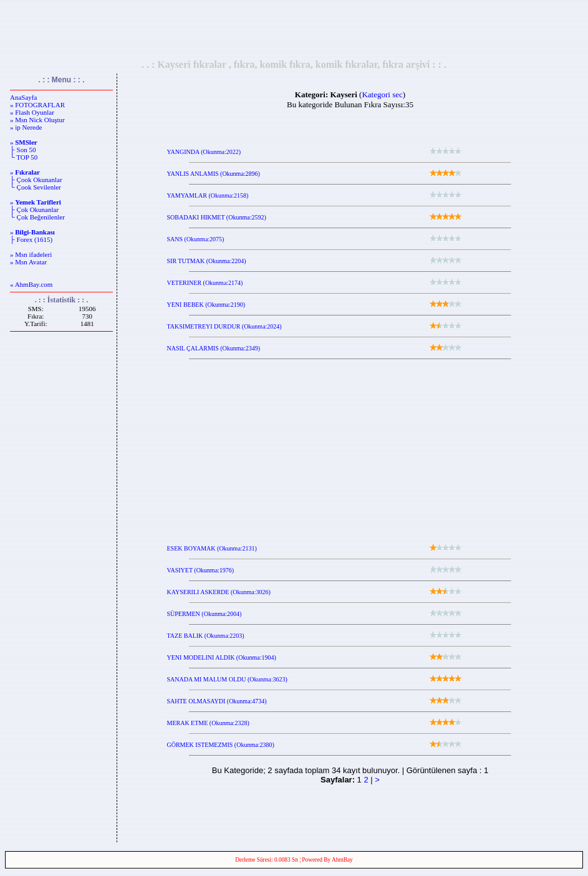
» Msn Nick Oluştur (37, 120)
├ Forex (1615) (31, 239)
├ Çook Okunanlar (36, 180)
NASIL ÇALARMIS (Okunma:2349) (214, 348)
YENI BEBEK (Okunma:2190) (206, 305)
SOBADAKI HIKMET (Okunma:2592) (217, 217)
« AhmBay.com (31, 284)
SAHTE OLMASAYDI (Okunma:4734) (217, 701)
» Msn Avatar (28, 262)
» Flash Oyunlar (32, 112)
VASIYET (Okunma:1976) (201, 570)
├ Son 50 (23, 150)
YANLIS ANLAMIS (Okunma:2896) (214, 174)
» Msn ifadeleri (31, 254)
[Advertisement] (294, 29)
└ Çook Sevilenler (36, 187)
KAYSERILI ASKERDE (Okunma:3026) (219, 592)
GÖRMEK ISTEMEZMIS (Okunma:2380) (221, 745)
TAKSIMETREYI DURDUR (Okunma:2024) (224, 326)
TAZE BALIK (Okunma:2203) (206, 636)
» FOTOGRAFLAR (37, 105)
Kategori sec (382, 94)
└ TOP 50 (24, 157)
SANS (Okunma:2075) (196, 239)
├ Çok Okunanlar (34, 209)
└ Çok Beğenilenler (37, 217)
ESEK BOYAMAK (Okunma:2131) (212, 548)
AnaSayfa (23, 97)
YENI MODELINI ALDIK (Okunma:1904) (222, 657)
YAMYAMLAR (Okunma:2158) (208, 195)
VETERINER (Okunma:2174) (205, 283)
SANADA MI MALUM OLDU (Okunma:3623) (227, 679)
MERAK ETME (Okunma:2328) (208, 723)
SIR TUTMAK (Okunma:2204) (207, 261)
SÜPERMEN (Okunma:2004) (205, 614)
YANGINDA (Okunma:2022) (204, 152)
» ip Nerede (26, 127)
